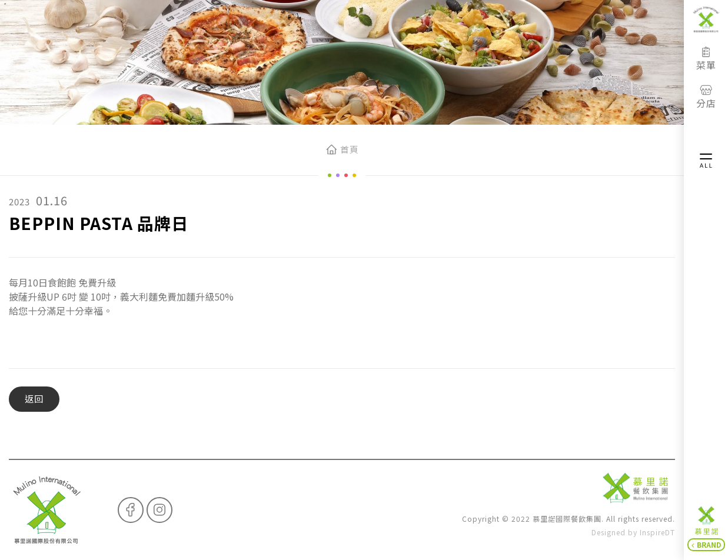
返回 (34, 399)
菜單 (706, 59)
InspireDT (657, 532)
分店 (706, 97)
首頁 (349, 149)
